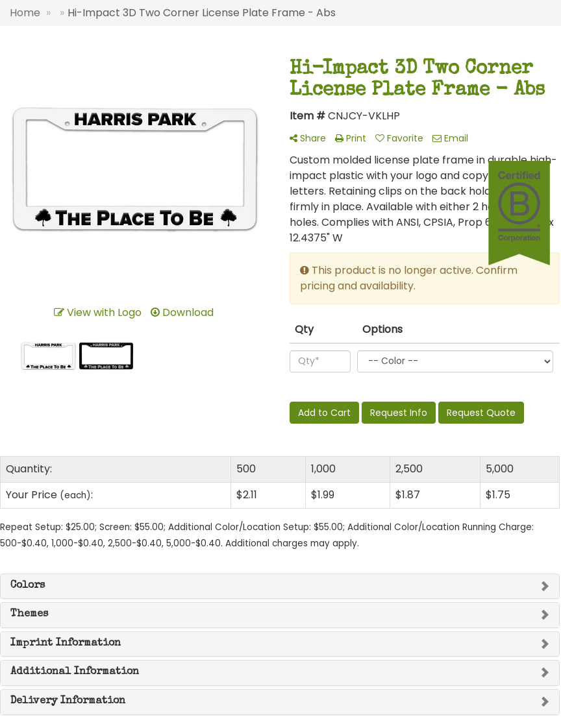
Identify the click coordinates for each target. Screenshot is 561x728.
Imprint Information (66, 644)
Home (25, 13)
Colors (28, 586)
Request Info (399, 413)
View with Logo (98, 312)
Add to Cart (324, 413)
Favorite (399, 138)
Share (308, 138)
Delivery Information (68, 701)
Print (351, 138)
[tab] (280, 587)
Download (182, 312)
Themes (29, 614)
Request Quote (481, 413)
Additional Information (75, 672)
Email (450, 138)
